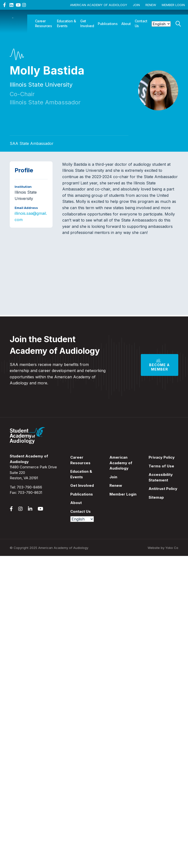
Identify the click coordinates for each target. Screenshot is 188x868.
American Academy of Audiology (99, 5)
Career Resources (44, 23)
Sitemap (156, 497)
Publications (108, 24)
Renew (151, 5)
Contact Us (141, 23)
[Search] (178, 23)
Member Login (173, 5)
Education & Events (67, 23)
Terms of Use (161, 466)
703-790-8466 (29, 487)
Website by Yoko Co (163, 548)
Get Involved (87, 23)
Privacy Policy (162, 457)
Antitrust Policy (163, 489)
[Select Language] (161, 24)
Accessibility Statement (161, 477)
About (126, 24)
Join (136, 5)
